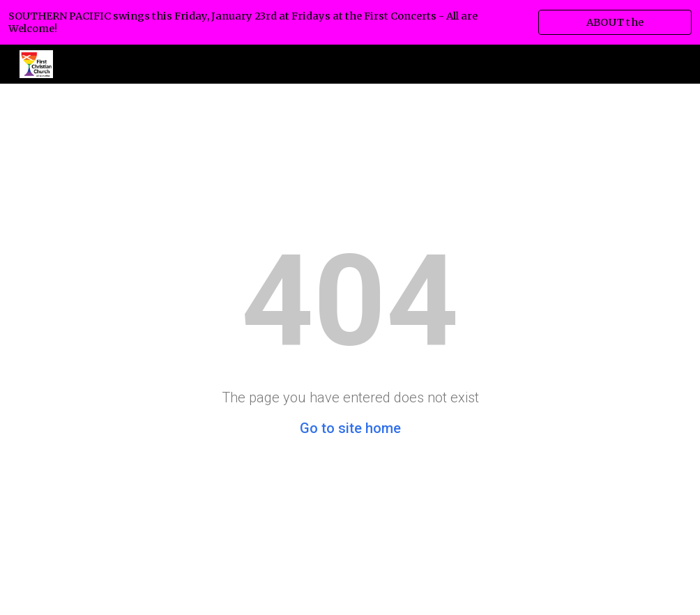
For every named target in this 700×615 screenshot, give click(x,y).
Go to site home (350, 428)
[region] (350, 22)
